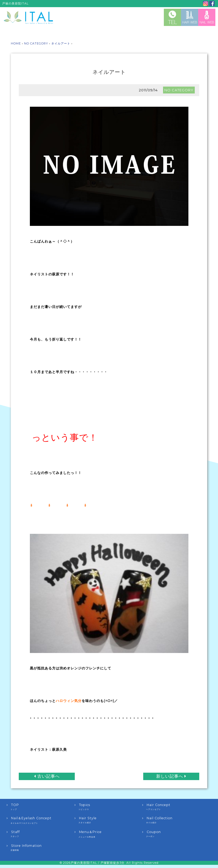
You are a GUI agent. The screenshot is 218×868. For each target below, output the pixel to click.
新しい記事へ (172, 776)
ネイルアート (61, 43)
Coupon (176, 833)
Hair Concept (176, 806)
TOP (41, 806)
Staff (41, 833)
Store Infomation (41, 847)
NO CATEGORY (36, 43)
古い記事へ (46, 776)
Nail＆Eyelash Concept (41, 820)
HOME (16, 43)
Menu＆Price (108, 834)
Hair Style (108, 820)
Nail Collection (176, 820)
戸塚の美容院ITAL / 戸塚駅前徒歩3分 (98, 862)
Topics (108, 806)
